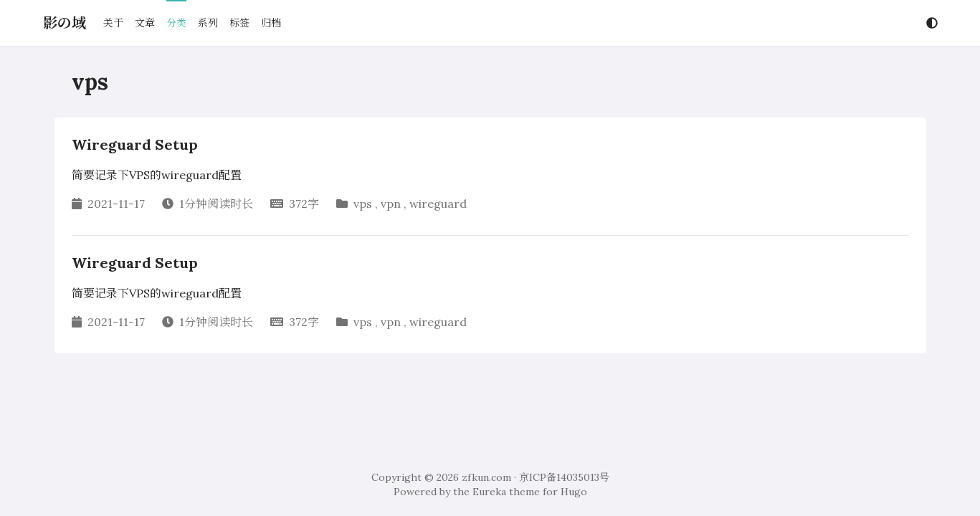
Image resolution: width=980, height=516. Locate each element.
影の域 (65, 23)
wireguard (438, 204)
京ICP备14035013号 (564, 477)
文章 (145, 23)
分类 (176, 23)
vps (363, 204)
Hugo (574, 492)
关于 (113, 23)
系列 (208, 23)
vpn (391, 204)
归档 (271, 23)
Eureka (489, 492)
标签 (239, 23)
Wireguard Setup (135, 144)
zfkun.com (486, 477)
